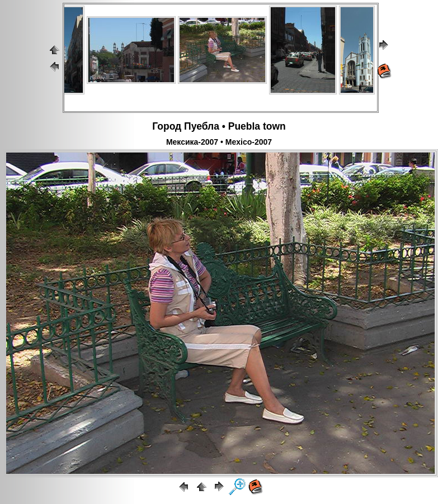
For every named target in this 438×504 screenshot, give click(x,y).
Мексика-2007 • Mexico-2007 (219, 142)
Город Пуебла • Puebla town (219, 126)
